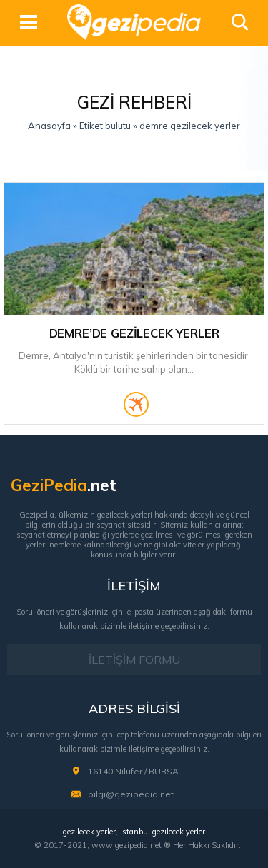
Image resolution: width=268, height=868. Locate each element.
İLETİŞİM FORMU (134, 660)
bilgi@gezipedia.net (131, 794)
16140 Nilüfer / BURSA (133, 771)
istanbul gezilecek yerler (163, 832)
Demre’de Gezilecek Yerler (134, 333)
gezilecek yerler (89, 832)
